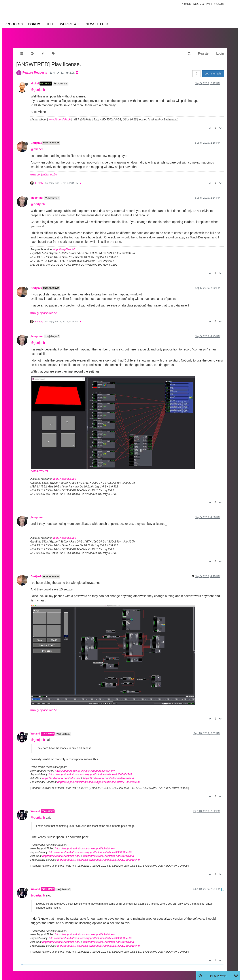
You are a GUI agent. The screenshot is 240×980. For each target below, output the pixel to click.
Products (14, 24)
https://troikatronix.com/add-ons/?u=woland (109, 774)
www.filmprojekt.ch (60, 115)
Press (186, 4)
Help (50, 24)
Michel (35, 79)
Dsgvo (199, 4)
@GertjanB (60, 79)
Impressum (215, 4)
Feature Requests (35, 68)
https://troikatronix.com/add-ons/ (61, 774)
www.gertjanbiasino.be (44, 170)
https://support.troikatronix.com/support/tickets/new (85, 766)
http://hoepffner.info (65, 245)
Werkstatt (70, 24)
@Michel (37, 145)
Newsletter (97, 24)
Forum (34, 24)
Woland (35, 729)
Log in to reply (213, 69)
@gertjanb (38, 85)
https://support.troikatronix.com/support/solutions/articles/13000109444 (99, 778)
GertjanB (36, 139)
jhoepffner (37, 193)
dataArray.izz (40, 467)
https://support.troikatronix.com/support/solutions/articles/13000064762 (91, 770)
